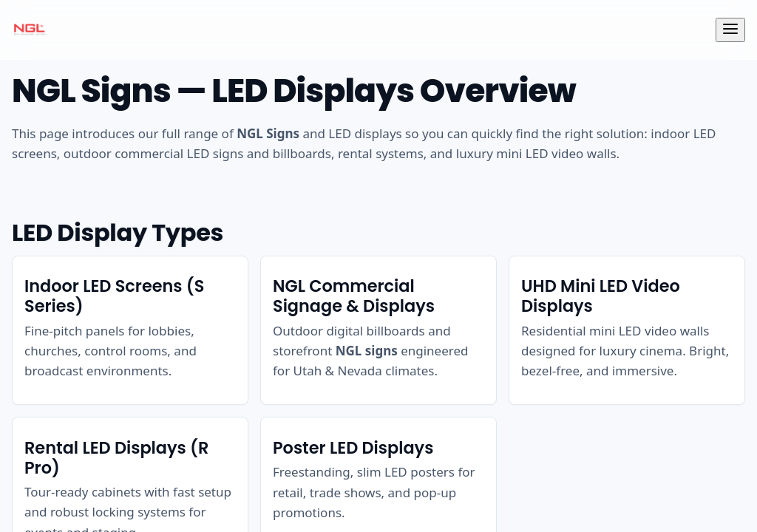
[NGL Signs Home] (30, 30)
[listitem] (130, 331)
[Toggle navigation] (730, 30)
